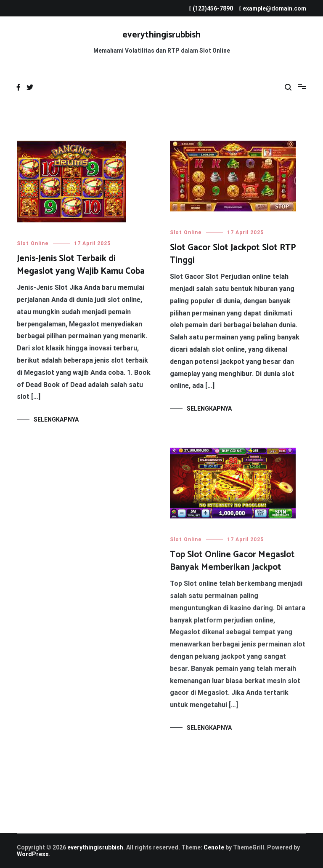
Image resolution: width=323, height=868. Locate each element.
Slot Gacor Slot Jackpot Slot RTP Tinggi (233, 254)
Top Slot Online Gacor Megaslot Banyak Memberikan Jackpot (232, 562)
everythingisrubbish (161, 35)
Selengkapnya (56, 419)
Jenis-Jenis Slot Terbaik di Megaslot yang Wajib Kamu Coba (81, 265)
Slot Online (33, 243)
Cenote (214, 847)
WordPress (33, 854)
